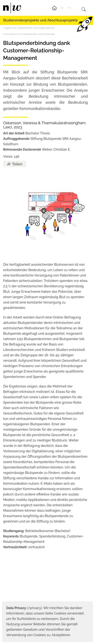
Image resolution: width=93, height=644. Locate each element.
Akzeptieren (61, 635)
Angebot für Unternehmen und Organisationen (29, 28)
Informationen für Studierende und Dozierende (29, 34)
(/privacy (24, 608)
